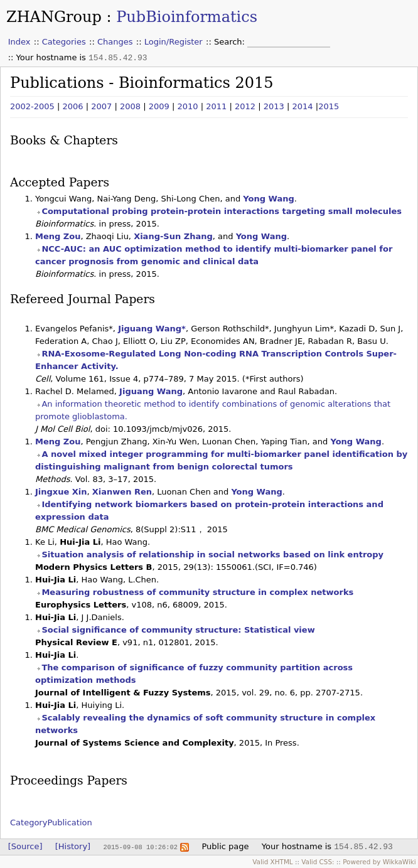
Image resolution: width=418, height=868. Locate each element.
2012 (245, 106)
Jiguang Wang (151, 391)
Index (19, 42)
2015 (329, 106)
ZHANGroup (54, 17)
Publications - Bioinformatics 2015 (142, 83)
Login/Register (174, 42)
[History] (73, 846)
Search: (231, 42)
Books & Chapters (64, 140)
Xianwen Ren (122, 492)
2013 (274, 106)
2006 (73, 106)
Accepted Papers (60, 182)
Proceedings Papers (69, 780)
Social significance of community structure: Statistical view (178, 630)
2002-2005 (32, 106)
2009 (159, 106)
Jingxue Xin (61, 492)
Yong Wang (268, 199)
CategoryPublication (51, 822)
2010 (188, 106)
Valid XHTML (272, 862)
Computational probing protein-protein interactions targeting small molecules (222, 211)
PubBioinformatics (187, 17)
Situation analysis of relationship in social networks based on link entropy (212, 555)
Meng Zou (58, 236)
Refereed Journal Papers (83, 299)
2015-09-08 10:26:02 (140, 847)
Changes (115, 42)
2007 (101, 106)
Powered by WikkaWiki (379, 862)
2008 (130, 106)
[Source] (25, 846)
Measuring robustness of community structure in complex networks (197, 592)
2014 (303, 106)
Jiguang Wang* (152, 329)
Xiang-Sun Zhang (173, 236)
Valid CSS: (318, 862)
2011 (216, 106)
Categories (64, 42)
